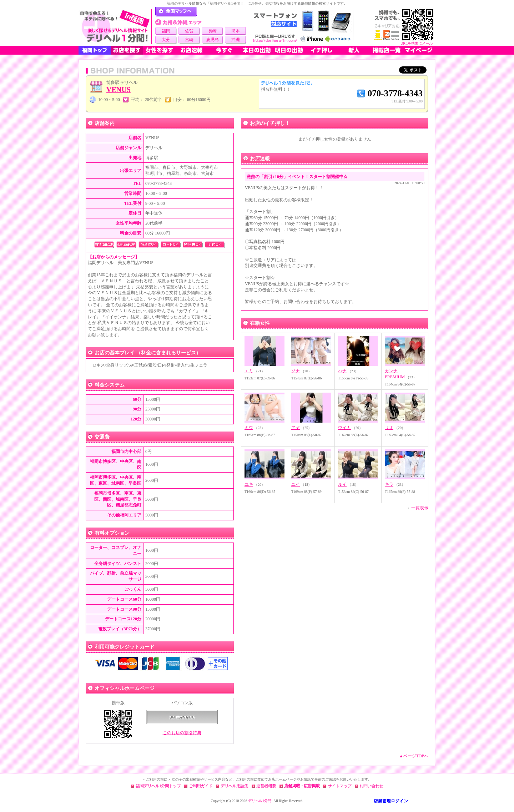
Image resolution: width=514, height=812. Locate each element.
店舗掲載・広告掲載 (302, 786)
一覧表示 (420, 508)
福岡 (166, 31)
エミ (249, 371)
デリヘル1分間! (260, 801)
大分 (166, 40)
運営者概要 (266, 786)
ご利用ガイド (201, 786)
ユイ (296, 484)
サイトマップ (339, 786)
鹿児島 (212, 40)
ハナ (342, 371)
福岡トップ (95, 50)
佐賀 (189, 31)
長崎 (212, 31)
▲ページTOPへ (414, 756)
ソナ (296, 371)
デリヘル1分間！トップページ (176, 12)
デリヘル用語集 (234, 786)
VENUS (119, 90)
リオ (389, 428)
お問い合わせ (371, 786)
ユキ (249, 484)
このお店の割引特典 (182, 733)
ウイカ (344, 428)
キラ (389, 484)
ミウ (249, 428)
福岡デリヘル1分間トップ (158, 786)
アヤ (296, 428)
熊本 (236, 31)
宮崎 (189, 40)
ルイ (342, 484)
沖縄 (236, 40)
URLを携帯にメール (417, 43)
